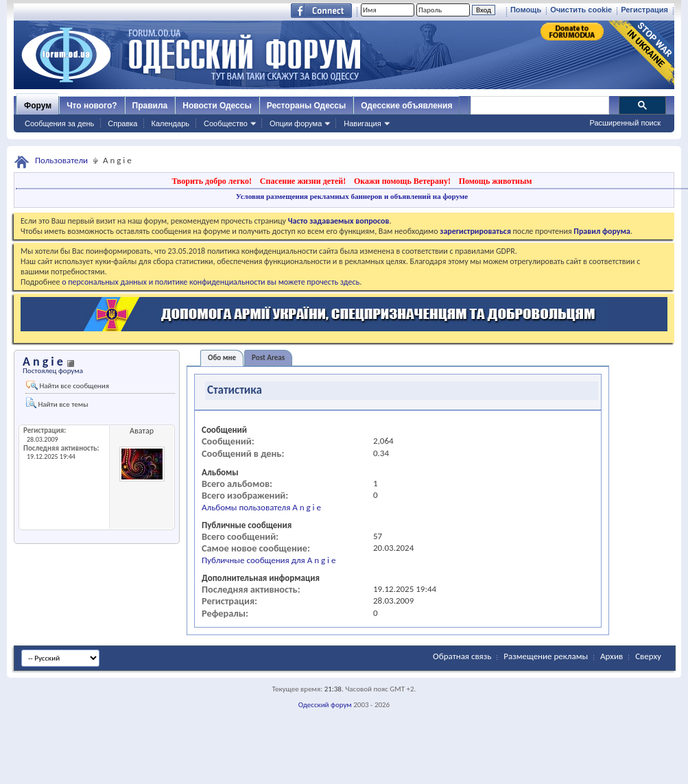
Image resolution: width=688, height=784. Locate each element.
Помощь (526, 10)
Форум (38, 106)
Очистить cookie (581, 10)
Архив (612, 656)
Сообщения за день (59, 123)
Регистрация (644, 10)
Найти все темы (57, 403)
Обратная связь (462, 656)
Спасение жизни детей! (303, 181)
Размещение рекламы (546, 656)
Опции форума (296, 123)
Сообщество (226, 123)
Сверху (648, 656)
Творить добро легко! (212, 181)
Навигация (362, 123)
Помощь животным (496, 181)
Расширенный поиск (625, 123)
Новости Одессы (217, 106)
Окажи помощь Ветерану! (402, 181)
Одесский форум (325, 705)
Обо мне (222, 358)
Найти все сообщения (68, 385)
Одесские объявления (406, 106)
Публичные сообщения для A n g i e (269, 560)
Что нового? (92, 106)
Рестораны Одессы (307, 106)
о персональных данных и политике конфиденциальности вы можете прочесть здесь (211, 282)
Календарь (170, 123)
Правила (150, 106)
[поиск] (539, 106)
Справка (122, 123)
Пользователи (61, 160)
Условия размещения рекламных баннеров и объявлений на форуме (352, 196)
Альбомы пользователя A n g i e (261, 507)
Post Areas (268, 358)
